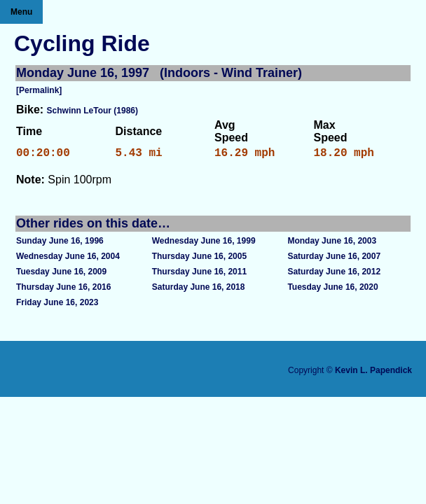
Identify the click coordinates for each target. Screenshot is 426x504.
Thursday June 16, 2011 (199, 274)
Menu (21, 12)
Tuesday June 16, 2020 (332, 290)
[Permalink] (39, 90)
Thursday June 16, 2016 (63, 290)
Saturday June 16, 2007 (334, 259)
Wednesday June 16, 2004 (68, 259)
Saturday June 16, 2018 (199, 290)
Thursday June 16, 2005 (199, 259)
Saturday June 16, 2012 (334, 274)
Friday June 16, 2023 (57, 305)
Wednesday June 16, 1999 (204, 244)
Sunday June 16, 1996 (60, 244)
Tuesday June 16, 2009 (61, 274)
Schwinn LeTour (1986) (92, 111)
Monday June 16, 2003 (332, 244)
